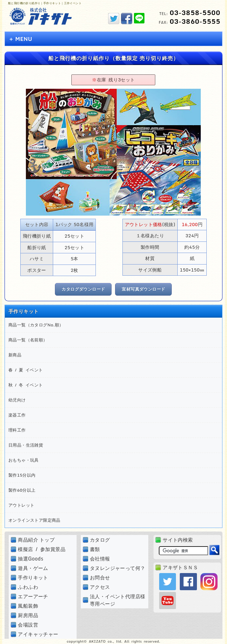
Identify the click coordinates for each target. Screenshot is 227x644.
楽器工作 (17, 415)
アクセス (100, 587)
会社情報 (100, 559)
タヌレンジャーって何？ (118, 568)
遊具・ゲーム (33, 568)
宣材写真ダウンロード (143, 289)
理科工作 (17, 430)
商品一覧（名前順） (28, 340)
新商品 (15, 355)
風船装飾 (28, 606)
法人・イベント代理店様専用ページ (118, 600)
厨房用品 (28, 615)
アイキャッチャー (38, 634)
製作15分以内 (22, 475)
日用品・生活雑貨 (26, 445)
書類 (95, 549)
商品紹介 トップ (36, 540)
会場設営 (28, 625)
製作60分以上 (22, 490)
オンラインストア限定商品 (34, 520)
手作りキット (33, 577)
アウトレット (21, 505)
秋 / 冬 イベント (26, 385)
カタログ (100, 540)
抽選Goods (30, 559)
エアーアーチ (33, 596)
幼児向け (17, 400)
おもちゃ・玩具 (24, 460)
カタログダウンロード (83, 289)
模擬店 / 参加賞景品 (42, 549)
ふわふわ (28, 587)
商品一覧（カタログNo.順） (36, 325)
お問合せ (100, 577)
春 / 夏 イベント (26, 370)
